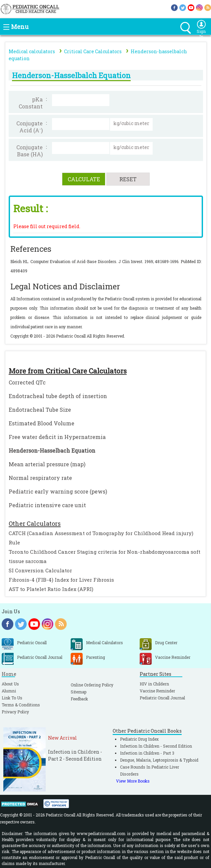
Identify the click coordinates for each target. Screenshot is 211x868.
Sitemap (78, 692)
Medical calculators (32, 51)
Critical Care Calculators (93, 51)
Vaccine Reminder (157, 691)
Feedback (79, 699)
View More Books (133, 781)
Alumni (9, 691)
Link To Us (12, 698)
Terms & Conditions (21, 705)
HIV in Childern (154, 684)
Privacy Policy (15, 712)
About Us (10, 684)
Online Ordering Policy (92, 685)
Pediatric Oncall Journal (162, 698)
